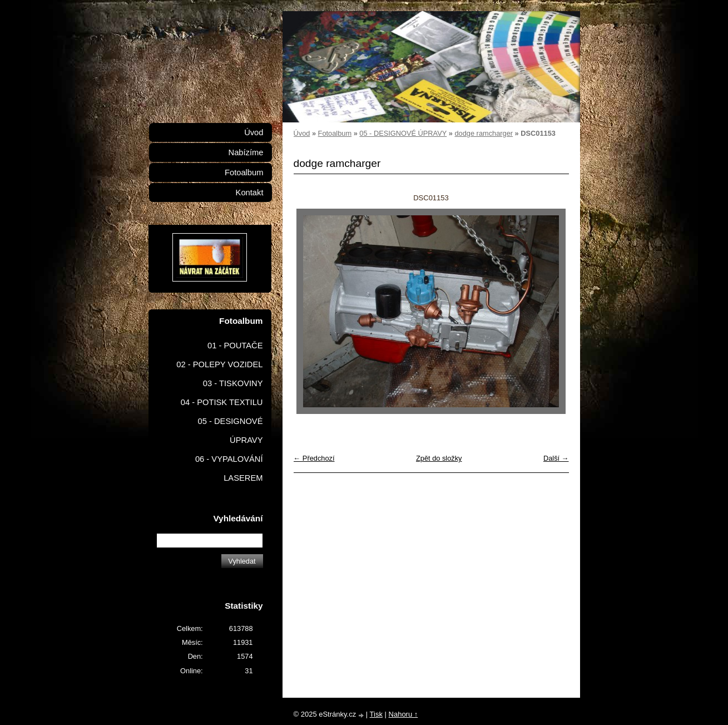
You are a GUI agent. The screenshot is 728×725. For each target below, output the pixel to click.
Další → (556, 458)
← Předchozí (314, 458)
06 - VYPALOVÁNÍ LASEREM (229, 468)
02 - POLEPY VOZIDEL (219, 364)
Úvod (302, 133)
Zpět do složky (439, 458)
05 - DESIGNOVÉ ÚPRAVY (403, 133)
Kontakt (250, 193)
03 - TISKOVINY (233, 383)
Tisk (376, 714)
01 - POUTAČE (235, 346)
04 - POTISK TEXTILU (222, 402)
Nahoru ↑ (403, 714)
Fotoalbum (335, 133)
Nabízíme (246, 152)
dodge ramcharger (484, 133)
